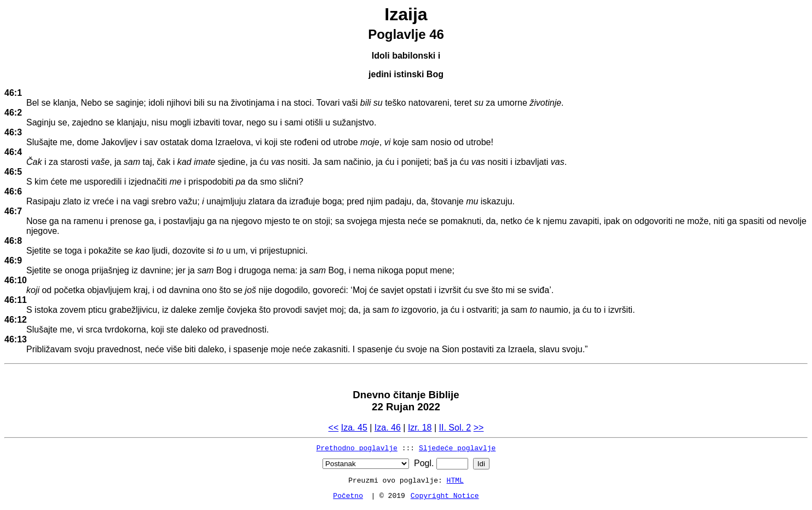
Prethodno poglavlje (357, 448)
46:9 (13, 260)
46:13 (16, 339)
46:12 (16, 320)
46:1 (13, 93)
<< (334, 428)
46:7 (13, 211)
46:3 (13, 132)
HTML (455, 480)
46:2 (13, 113)
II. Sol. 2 (455, 428)
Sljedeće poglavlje (457, 448)
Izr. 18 (420, 428)
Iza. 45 (354, 428)
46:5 (13, 172)
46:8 (13, 241)
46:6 (13, 191)
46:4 (13, 152)
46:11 (16, 300)
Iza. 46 (388, 428)
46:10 (16, 280)
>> (479, 428)
